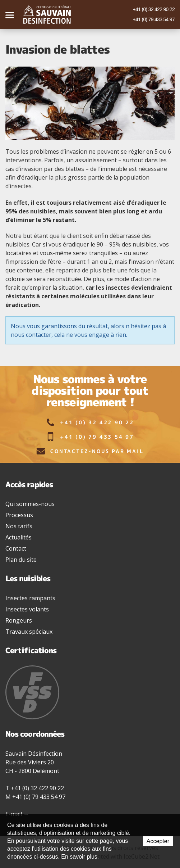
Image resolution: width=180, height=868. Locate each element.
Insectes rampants (30, 598)
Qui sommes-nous (30, 504)
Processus (19, 515)
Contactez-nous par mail (90, 451)
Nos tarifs (19, 526)
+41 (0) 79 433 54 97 (154, 19)
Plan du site (21, 560)
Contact (16, 548)
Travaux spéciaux (29, 632)
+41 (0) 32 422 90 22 (154, 9)
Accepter (158, 841)
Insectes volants (27, 609)
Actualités (19, 537)
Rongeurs (19, 620)
